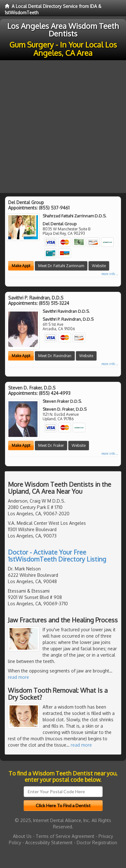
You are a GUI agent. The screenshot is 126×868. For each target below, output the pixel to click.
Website (99, 266)
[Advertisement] (63, 127)
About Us (22, 836)
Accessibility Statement (49, 842)
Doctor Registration (97, 842)
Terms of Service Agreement (65, 836)
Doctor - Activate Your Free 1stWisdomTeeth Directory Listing (57, 556)
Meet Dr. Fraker (51, 445)
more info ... (110, 274)
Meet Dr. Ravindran (55, 356)
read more (18, 677)
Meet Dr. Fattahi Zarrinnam (61, 266)
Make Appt (21, 266)
